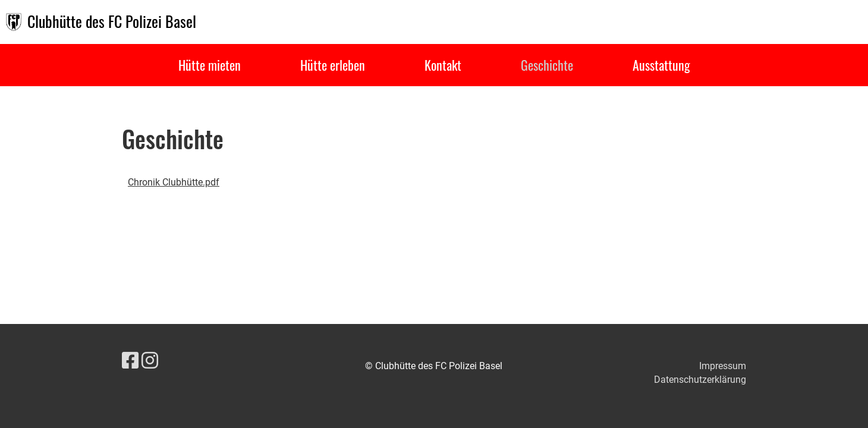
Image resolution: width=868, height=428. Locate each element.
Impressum (723, 366)
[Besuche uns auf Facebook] (130, 361)
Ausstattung (661, 65)
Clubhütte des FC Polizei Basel (112, 21)
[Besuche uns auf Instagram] (150, 361)
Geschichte (547, 65)
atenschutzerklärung (703, 380)
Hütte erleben (333, 65)
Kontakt (443, 65)
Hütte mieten (210, 65)
